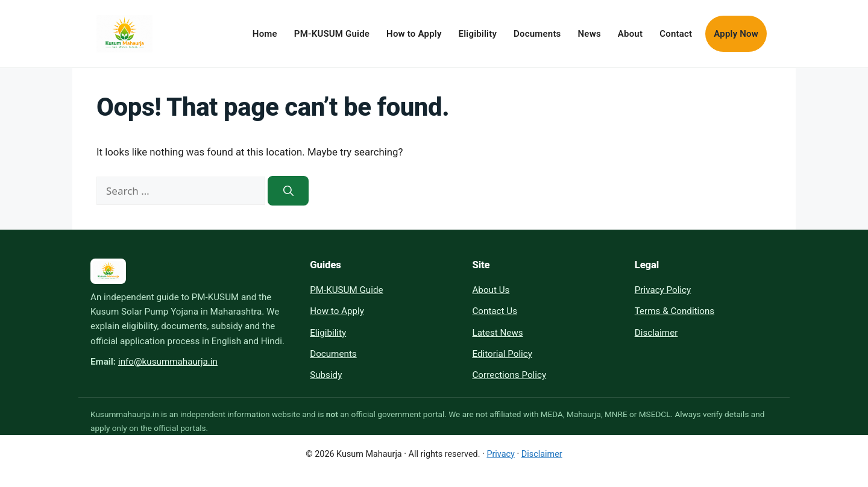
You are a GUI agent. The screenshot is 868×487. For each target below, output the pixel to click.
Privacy (501, 454)
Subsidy (326, 375)
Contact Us (495, 311)
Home (265, 34)
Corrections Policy (509, 375)
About (630, 34)
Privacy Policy (663, 290)
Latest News (497, 333)
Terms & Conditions (675, 311)
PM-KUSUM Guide (332, 34)
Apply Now (736, 34)
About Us (491, 290)
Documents (537, 34)
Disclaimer (656, 333)
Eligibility (478, 34)
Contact (676, 34)
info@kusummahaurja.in (168, 362)
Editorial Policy (502, 354)
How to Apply (414, 34)
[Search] (288, 191)
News (590, 34)
